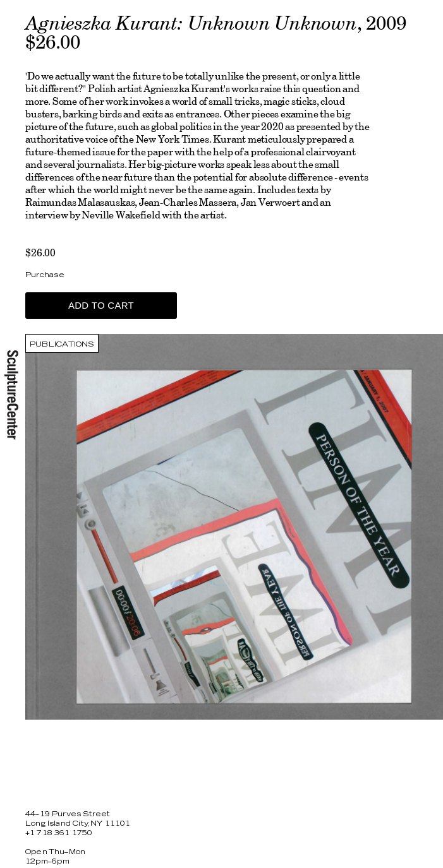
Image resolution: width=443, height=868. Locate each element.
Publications (62, 344)
